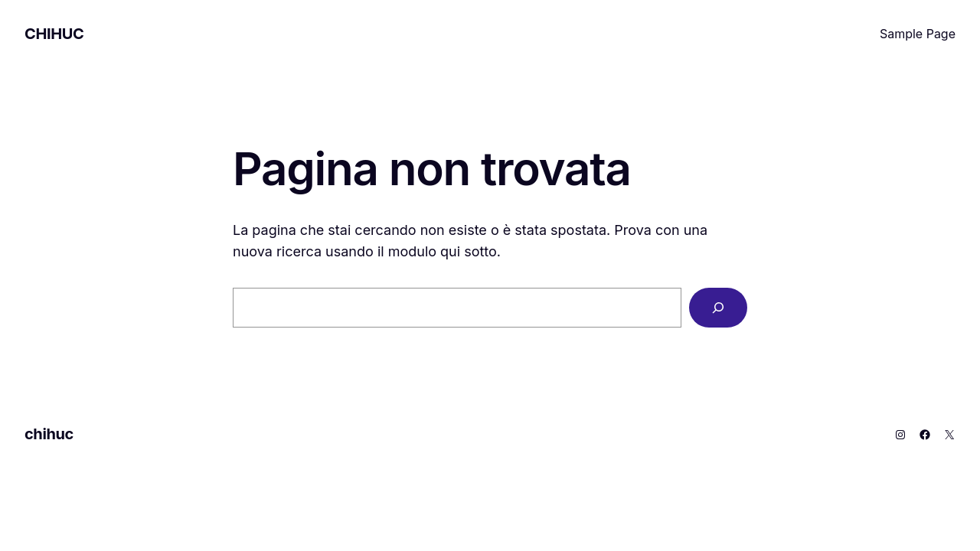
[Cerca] (718, 308)
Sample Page (918, 34)
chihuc (54, 34)
